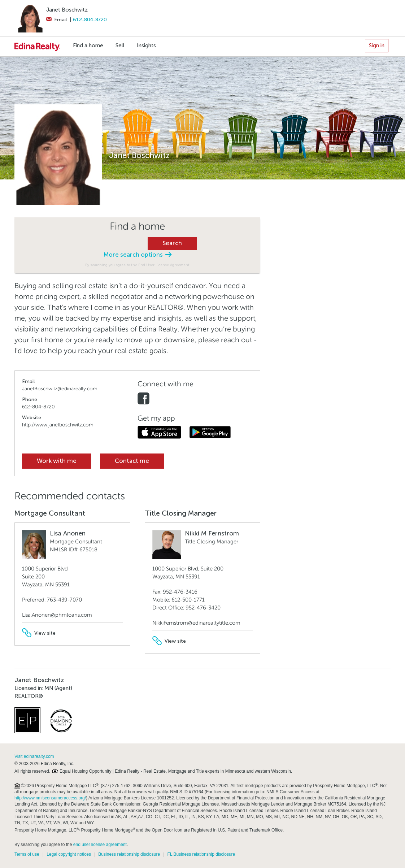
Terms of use (27, 854)
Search (172, 243)
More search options (138, 255)
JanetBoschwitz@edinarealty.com (60, 389)
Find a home (88, 45)
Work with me (57, 461)
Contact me (132, 461)
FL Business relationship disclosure (201, 854)
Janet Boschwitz (67, 10)
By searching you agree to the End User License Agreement (137, 265)
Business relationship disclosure (129, 854)
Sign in (377, 45)
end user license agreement (100, 845)
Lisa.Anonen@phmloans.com (57, 615)
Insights (146, 45)
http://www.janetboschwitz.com (58, 425)
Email (56, 20)
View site (39, 633)
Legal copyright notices (69, 854)
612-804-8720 (90, 20)
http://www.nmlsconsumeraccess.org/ (50, 798)
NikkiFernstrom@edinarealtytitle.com (196, 623)
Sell (120, 45)
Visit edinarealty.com (34, 756)
